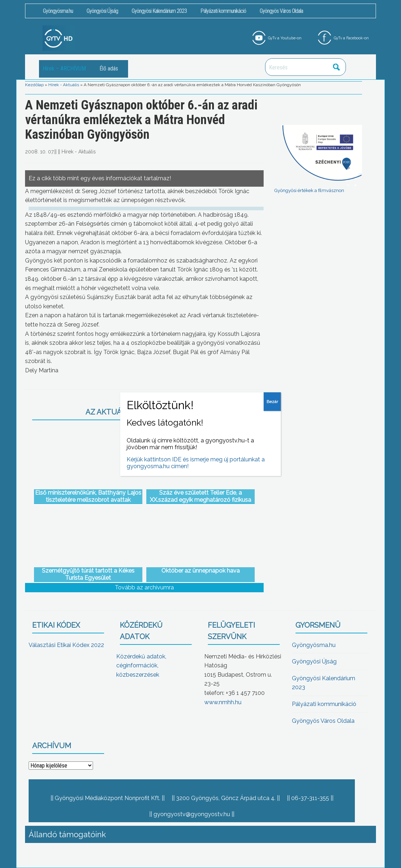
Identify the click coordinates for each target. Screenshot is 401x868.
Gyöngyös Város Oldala (281, 11)
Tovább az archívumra (144, 587)
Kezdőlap (34, 85)
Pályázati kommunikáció (223, 11)
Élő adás (109, 68)
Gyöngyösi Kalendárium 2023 (159, 11)
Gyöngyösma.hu (58, 11)
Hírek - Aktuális (64, 85)
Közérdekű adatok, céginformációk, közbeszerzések (141, 666)
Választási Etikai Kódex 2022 (66, 645)
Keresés (337, 67)
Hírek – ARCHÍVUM (64, 68)
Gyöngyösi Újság (102, 11)
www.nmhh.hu (223, 702)
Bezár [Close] (272, 402)
